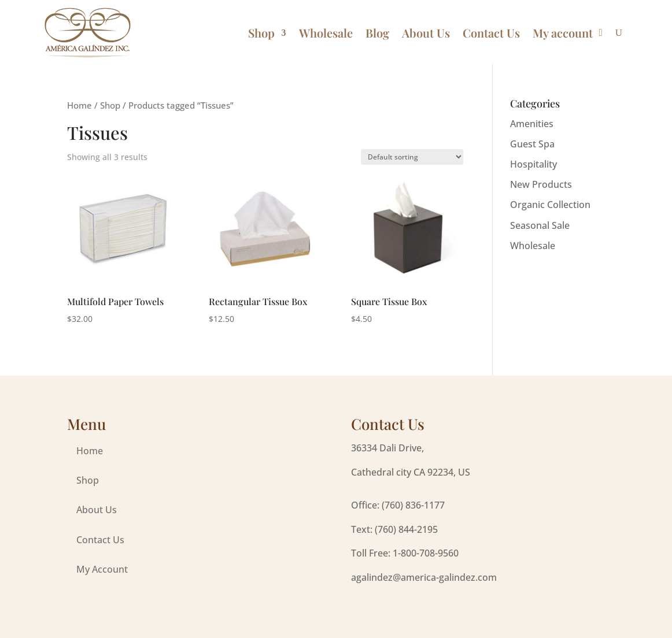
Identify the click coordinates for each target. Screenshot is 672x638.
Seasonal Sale (540, 225)
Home (80, 105)
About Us (426, 33)
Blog (377, 33)
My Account (102, 569)
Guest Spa (532, 144)
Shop (261, 33)
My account (563, 33)
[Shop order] (412, 157)
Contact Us (491, 33)
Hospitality (533, 164)
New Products (541, 184)
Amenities (532, 124)
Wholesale (326, 33)
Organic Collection (550, 205)
